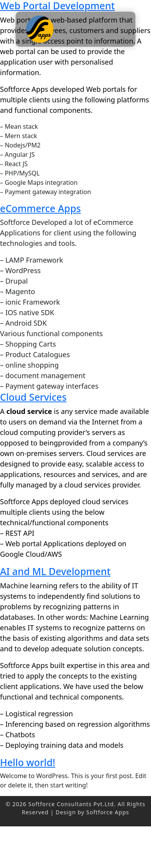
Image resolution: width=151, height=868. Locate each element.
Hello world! (28, 762)
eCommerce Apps (40, 208)
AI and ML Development (55, 571)
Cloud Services (33, 397)
